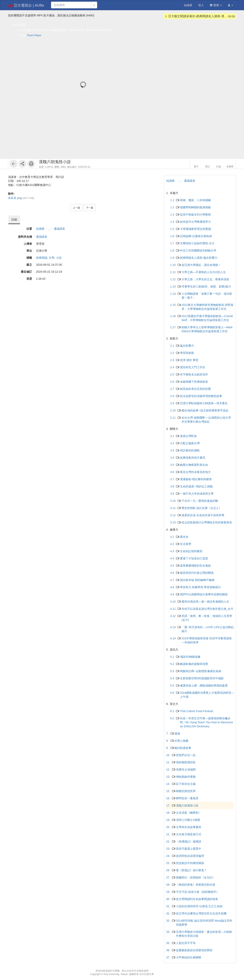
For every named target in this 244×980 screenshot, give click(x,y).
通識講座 (59, 229)
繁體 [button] (216, 5)
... (49, 229)
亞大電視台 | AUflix (26, 6)
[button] (230, 5)
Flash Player (34, 35)
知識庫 (40, 229)
